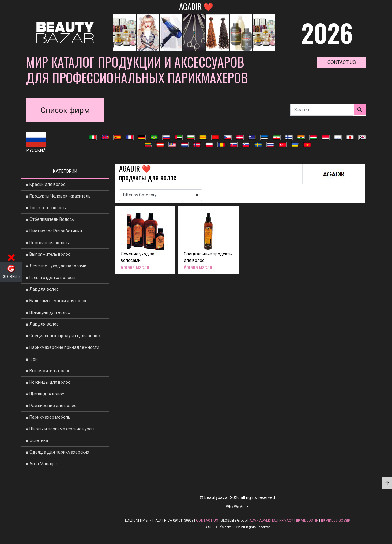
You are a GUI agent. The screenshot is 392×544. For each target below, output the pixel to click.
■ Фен (32, 359)
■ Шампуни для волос (48, 312)
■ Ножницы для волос (48, 382)
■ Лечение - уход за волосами (56, 266)
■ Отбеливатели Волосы (50, 219)
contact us (342, 62)
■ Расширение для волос (51, 406)
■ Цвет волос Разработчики (54, 231)
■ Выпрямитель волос (48, 254)
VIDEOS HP (307, 521)
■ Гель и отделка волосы (51, 278)
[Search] (322, 110)
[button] (237, 506)
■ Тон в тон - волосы (46, 208)
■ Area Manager (42, 464)
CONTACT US (207, 521)
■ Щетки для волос (45, 394)
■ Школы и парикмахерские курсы (60, 429)
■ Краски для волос (46, 184)
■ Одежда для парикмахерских (58, 452)
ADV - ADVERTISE (263, 521)
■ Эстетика (37, 440)
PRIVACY (286, 521)
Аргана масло (135, 267)
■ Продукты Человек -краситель (58, 196)
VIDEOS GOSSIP (335, 521)
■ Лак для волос (42, 289)
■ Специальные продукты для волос (63, 336)
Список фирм (65, 110)
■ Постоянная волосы (48, 243)
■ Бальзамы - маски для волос (57, 301)
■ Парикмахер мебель (48, 417)
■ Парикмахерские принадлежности (63, 347)
